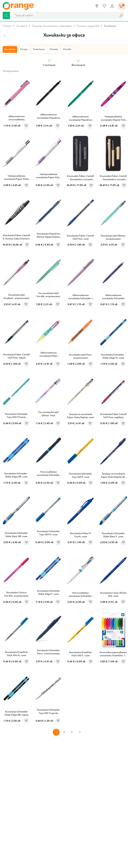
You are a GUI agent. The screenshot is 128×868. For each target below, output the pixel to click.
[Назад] (5, 36)
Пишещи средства (88, 26)
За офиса (22, 26)
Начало (7, 26)
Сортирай (49, 63)
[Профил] (112, 6)
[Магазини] (97, 6)
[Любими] (104, 6)
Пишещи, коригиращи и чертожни (52, 26)
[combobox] (64, 15)
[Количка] (122, 6)
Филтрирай (78, 63)
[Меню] (6, 15)
